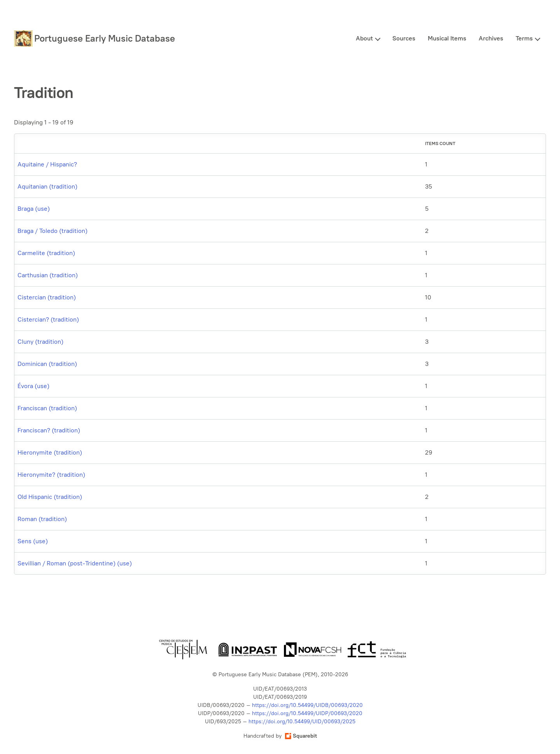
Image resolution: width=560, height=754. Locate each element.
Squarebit (301, 736)
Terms (524, 38)
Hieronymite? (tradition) (51, 475)
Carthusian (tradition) (48, 275)
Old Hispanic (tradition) (50, 497)
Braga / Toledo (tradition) (52, 231)
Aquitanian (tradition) (47, 186)
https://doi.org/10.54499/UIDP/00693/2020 (307, 713)
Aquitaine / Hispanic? (47, 164)
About (364, 38)
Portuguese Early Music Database (105, 38)
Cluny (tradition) (40, 342)
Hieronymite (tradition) (50, 452)
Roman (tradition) (42, 519)
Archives (491, 38)
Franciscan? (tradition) (49, 430)
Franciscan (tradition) (47, 408)
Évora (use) (33, 386)
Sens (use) (33, 541)
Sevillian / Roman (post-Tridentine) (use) (75, 563)
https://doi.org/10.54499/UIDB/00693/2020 (307, 705)
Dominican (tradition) (47, 364)
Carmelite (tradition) (46, 253)
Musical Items (447, 38)
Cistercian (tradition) (47, 297)
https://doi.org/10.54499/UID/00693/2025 (302, 722)
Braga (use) (34, 209)
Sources (404, 38)
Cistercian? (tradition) (48, 319)
